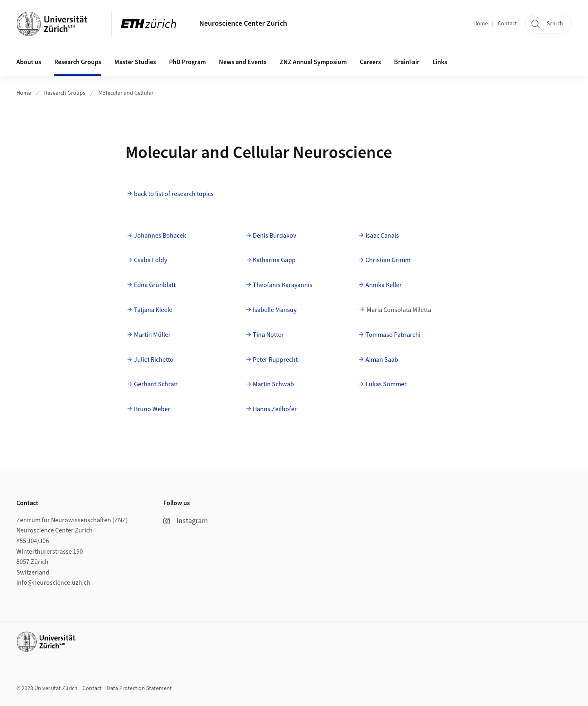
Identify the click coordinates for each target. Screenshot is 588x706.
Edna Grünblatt (155, 285)
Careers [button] (370, 62)
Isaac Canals (382, 236)
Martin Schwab (273, 384)
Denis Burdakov (274, 236)
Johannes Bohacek (160, 236)
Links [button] (440, 62)
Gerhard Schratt (156, 384)
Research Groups (65, 93)
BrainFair (407, 62)
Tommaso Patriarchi (393, 335)
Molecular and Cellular (126, 93)
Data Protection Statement (139, 688)
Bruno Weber (152, 409)
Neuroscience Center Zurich (243, 23)
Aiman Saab (382, 360)
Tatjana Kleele (153, 310)
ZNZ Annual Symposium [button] (313, 62)
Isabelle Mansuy (275, 310)
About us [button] (29, 62)
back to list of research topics (174, 194)
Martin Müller (152, 335)
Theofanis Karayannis (283, 285)
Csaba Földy (150, 260)
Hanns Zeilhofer (275, 409)
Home (481, 24)
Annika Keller (384, 285)
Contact (507, 24)
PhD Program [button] (187, 62)
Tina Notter (268, 335)
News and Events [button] (243, 62)
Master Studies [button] (135, 62)
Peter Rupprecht (275, 360)
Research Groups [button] (78, 62)
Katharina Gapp (274, 260)
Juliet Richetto (154, 360)
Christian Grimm (388, 260)
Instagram (186, 521)
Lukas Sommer (386, 384)
